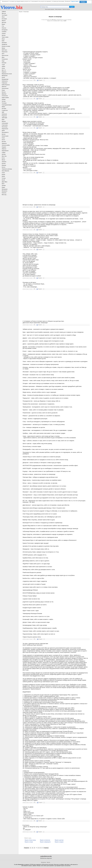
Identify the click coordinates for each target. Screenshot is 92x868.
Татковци (4, 103)
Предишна (27, 848)
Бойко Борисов (6, 85)
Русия (3, 77)
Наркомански (5, 151)
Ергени (4, 134)
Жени (3, 17)
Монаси (4, 121)
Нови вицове (58, 9)
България (4, 19)
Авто (3, 54)
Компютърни (5, 136)
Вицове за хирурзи (59, 842)
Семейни (4, 32)
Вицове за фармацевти (45, 842)
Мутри (3, 160)
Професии (4, 44)
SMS (3, 112)
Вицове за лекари (29, 842)
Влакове (4, 165)
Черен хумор (5, 37)
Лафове (4, 11)
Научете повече (75, 1)
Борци (3, 174)
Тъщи (3, 65)
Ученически (5, 96)
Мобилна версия (46, 858)
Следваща (46, 848)
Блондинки (5, 30)
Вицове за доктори (59, 840)
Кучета (4, 167)
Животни (4, 87)
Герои (3, 138)
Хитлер (4, 101)
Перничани (5, 52)
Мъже (3, 39)
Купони (4, 163)
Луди (3, 61)
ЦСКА (3, 131)
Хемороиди (26, 12)
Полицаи (4, 63)
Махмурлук (5, 189)
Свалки (4, 33)
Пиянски (4, 28)
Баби (3, 41)
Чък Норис (5, 15)
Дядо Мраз (5, 182)
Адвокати (4, 143)
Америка (4, 162)
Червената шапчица (7, 169)
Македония (5, 76)
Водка (3, 187)
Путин (3, 140)
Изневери (4, 43)
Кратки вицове (66, 9)
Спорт (3, 173)
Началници (5, 127)
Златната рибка (6, 145)
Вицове (21, 12)
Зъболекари (5, 123)
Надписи (4, 72)
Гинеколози (5, 59)
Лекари (4, 99)
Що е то (4, 70)
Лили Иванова (5, 171)
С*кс (3, 26)
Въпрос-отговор (6, 46)
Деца (3, 57)
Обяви (3, 66)
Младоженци (5, 79)
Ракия (3, 90)
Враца (3, 48)
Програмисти (5, 132)
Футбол (4, 154)
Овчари (4, 185)
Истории (4, 109)
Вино (3, 184)
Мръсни (4, 13)
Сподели (40, 80)
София (4, 152)
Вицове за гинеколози (45, 840)
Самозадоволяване (7, 105)
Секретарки (5, 125)
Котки (3, 158)
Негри (3, 68)
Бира (3, 120)
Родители (4, 116)
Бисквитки (44, 862)
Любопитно (5, 81)
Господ (4, 178)
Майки (3, 107)
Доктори (4, 22)
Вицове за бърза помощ (30, 840)
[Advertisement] (55, 35)
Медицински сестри (7, 74)
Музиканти (5, 191)
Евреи (3, 24)
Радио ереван (5, 98)
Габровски (4, 83)
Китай (3, 180)
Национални (5, 129)
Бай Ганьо (4, 50)
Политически (5, 88)
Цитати (48, 862)
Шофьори (4, 114)
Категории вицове (50, 9)
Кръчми (4, 141)
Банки (3, 176)
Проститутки (5, 55)
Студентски (5, 110)
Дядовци (4, 94)
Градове (4, 147)
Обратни (4, 149)
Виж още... (4, 195)
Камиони (4, 193)
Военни (4, 92)
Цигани (4, 35)
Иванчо (4, 21)
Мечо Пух (4, 156)
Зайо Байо (4, 118)
